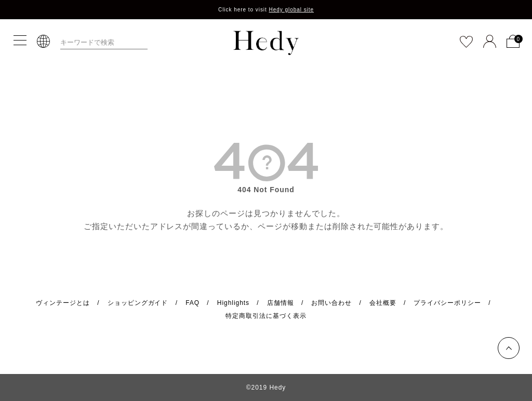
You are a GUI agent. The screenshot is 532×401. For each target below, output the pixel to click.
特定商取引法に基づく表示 (266, 316)
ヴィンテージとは (63, 303)
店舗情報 (281, 303)
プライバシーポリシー (447, 303)
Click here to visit (266, 10)
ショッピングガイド (138, 303)
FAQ (192, 303)
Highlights (233, 303)
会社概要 (383, 303)
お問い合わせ (331, 303)
